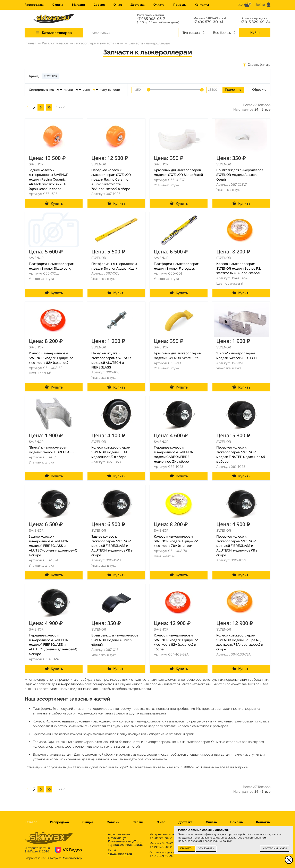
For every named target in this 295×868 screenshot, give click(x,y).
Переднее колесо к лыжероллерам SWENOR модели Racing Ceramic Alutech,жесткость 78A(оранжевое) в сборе (111, 179)
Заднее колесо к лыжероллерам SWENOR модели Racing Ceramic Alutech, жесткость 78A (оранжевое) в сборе (49, 179)
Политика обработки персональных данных (205, 841)
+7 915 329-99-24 (255, 22)
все (268, 109)
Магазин (78, 5)
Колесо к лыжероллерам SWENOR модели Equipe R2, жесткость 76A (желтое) (176, 541)
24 (256, 109)
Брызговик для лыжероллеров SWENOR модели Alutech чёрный (115, 640)
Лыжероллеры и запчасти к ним (99, 43)
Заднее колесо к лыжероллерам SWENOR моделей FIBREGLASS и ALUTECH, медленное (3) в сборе (112, 546)
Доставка (138, 5)
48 (262, 109)
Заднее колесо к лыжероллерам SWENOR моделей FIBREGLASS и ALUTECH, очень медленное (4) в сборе (53, 546)
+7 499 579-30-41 (208, 22)
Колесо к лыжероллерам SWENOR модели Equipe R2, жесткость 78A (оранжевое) (239, 268)
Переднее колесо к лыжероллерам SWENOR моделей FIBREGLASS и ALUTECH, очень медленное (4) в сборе (53, 645)
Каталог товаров (55, 43)
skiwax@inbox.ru (120, 854)
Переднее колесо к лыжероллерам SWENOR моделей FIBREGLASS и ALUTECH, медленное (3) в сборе (237, 546)
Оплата (159, 5)
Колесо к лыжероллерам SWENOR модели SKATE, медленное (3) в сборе (111, 452)
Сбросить (259, 90)
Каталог (31, 822)
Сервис (99, 5)
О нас (118, 5)
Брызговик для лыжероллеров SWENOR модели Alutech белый (240, 175)
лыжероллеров (70, 684)
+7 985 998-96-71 (152, 19)
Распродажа (34, 5)
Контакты (202, 5)
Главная (30, 43)
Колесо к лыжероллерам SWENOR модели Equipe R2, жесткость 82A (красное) (51, 358)
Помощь (180, 5)
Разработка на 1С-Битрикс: (53, 858)
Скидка (58, 5)
